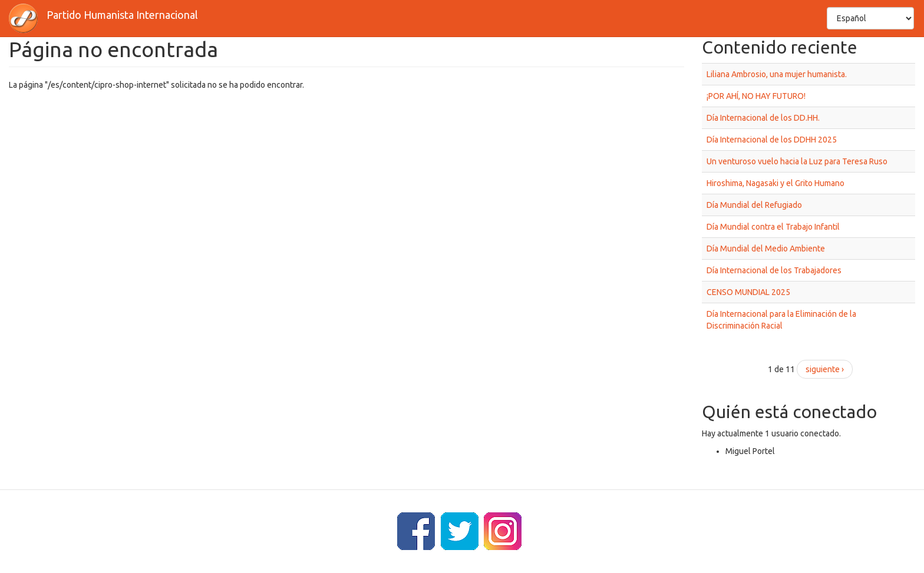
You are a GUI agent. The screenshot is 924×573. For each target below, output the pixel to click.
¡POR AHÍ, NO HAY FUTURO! (756, 96)
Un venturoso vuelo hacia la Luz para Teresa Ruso (797, 161)
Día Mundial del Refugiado (754, 205)
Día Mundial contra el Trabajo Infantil (773, 227)
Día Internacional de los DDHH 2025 (772, 140)
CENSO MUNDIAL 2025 (748, 292)
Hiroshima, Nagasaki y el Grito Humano (775, 183)
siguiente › (825, 369)
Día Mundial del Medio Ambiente (766, 249)
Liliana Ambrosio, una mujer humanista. (777, 74)
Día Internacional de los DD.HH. (763, 118)
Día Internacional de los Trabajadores (774, 270)
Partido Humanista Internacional (122, 15)
